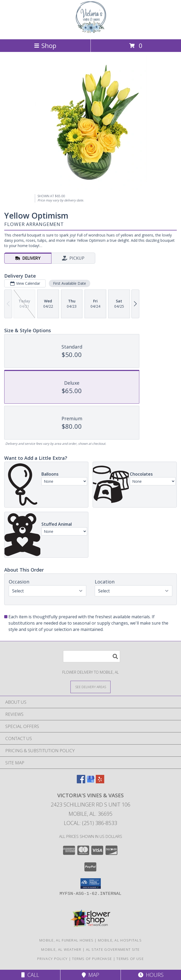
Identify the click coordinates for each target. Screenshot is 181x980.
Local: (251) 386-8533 (91, 823)
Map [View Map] (91, 975)
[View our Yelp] (100, 782)
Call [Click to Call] (30, 975)
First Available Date (70, 283)
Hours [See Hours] (151, 975)
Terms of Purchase (92, 959)
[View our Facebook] (81, 782)
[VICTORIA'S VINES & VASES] (91, 32)
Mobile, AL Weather (61, 949)
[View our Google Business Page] (91, 782)
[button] (91, 884)
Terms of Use (130, 959)
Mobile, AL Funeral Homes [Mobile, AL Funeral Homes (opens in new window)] (66, 940)
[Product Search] (92, 656)
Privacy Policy (52, 959)
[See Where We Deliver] (91, 687)
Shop (45, 45)
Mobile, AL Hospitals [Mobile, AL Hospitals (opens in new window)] (120, 940)
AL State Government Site (113, 949)
